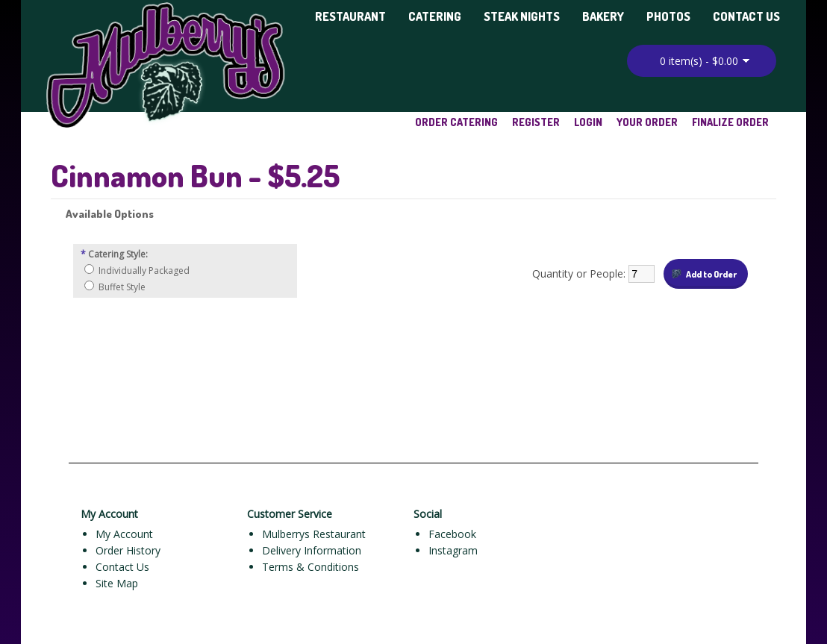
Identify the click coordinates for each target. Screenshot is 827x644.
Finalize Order (730, 122)
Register (536, 122)
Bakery (603, 16)
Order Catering (456, 122)
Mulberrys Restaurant (314, 534)
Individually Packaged (144, 271)
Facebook (452, 534)
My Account (124, 534)
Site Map (117, 583)
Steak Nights (522, 16)
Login (588, 122)
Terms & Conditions (310, 567)
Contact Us (746, 16)
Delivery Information (312, 550)
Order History (128, 550)
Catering (435, 16)
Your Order (647, 122)
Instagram (453, 550)
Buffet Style (122, 287)
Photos (668, 16)
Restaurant (350, 16)
